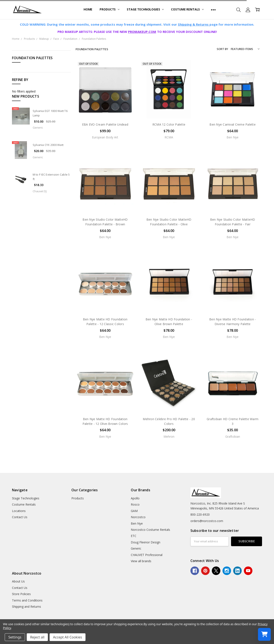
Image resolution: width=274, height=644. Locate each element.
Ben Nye (137, 523)
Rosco (135, 504)
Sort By (222, 49)
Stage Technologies (145, 9)
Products (110, 9)
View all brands (141, 561)
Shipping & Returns (194, 24)
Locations (19, 511)
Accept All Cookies (68, 637)
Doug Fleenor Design (146, 542)
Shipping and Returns (27, 607)
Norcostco (138, 517)
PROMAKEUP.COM (142, 32)
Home (88, 9)
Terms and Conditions (27, 600)
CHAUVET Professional (147, 555)
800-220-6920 (200, 514)
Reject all (37, 637)
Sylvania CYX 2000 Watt (48, 145)
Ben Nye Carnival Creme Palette (233, 124)
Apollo (135, 498)
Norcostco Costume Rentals (150, 530)
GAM (134, 511)
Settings (15, 637)
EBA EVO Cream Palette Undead (105, 124)
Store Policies (21, 594)
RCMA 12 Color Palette (169, 124)
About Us (18, 581)
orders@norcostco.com (207, 521)
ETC (134, 536)
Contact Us (20, 517)
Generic (136, 548)
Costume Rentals (187, 9)
